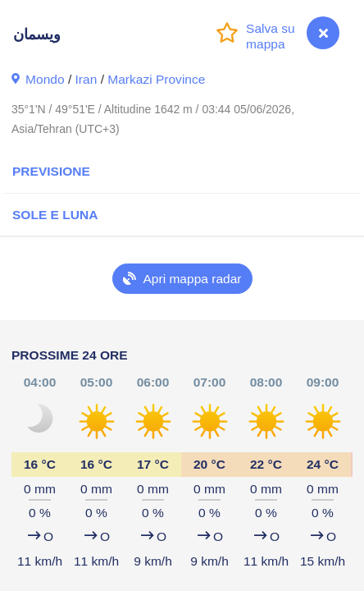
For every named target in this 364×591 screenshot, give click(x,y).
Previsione (51, 171)
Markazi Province (156, 79)
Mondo (45, 79)
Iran (86, 79)
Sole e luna (55, 215)
